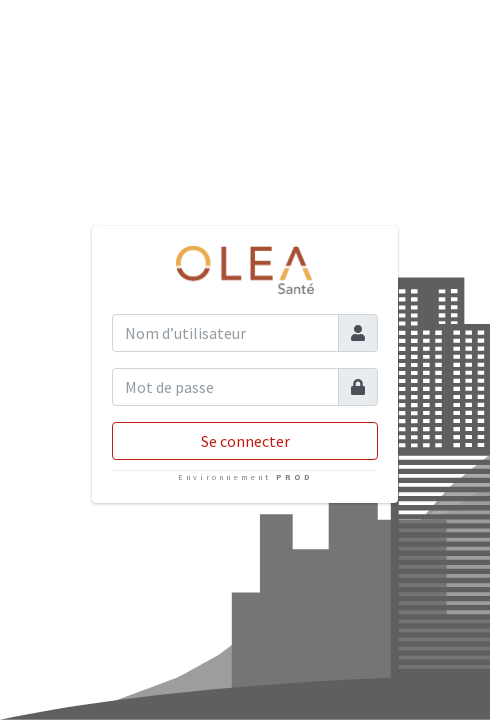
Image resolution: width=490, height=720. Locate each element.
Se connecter (245, 441)
